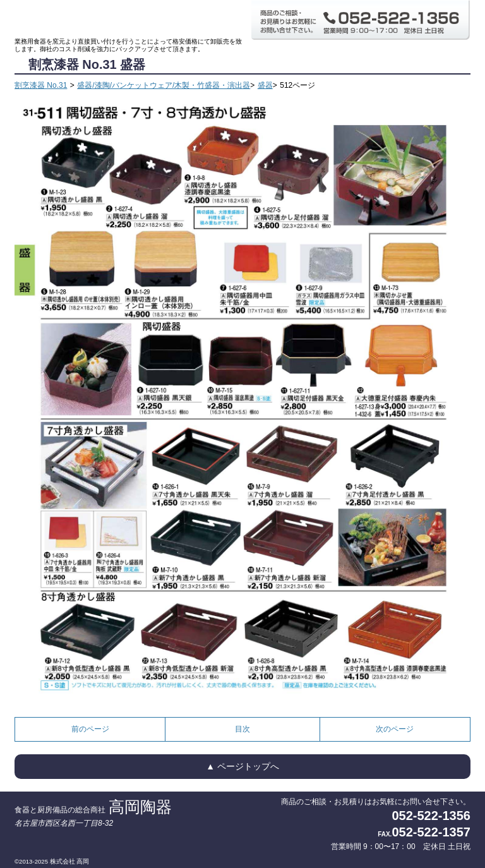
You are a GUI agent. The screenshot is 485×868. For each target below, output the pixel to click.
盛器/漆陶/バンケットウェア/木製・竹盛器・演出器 (164, 85)
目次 (242, 729)
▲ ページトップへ (242, 766)
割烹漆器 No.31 (41, 85)
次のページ (395, 729)
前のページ (90, 729)
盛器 (265, 85)
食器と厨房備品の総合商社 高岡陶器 (129, 19)
